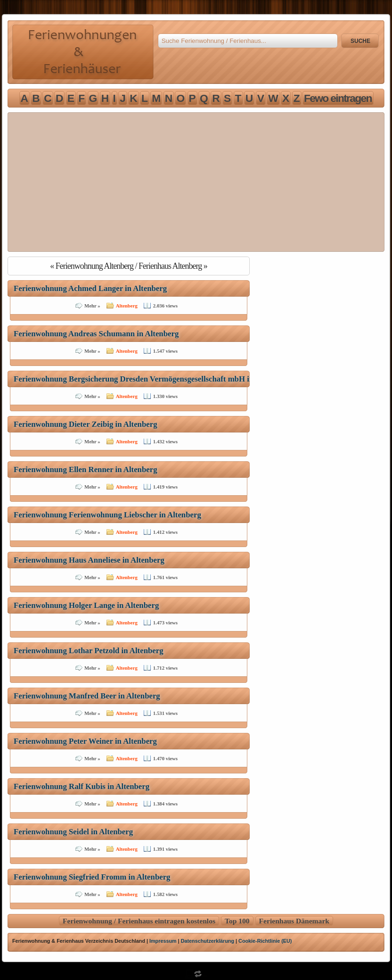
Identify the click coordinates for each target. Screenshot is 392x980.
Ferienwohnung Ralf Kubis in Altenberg (82, 786)
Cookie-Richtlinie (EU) (265, 941)
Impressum (163, 941)
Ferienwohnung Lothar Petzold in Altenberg (89, 651)
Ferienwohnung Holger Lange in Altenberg (86, 605)
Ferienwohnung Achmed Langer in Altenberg (90, 288)
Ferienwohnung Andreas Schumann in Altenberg (96, 334)
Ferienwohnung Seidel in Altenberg (73, 832)
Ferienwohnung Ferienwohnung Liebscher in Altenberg (107, 515)
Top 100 (237, 921)
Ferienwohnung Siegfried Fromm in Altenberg (92, 877)
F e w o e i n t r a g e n (337, 98)
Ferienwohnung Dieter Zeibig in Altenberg (86, 424)
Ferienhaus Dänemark (294, 921)
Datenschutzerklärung (208, 941)
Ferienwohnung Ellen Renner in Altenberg (86, 469)
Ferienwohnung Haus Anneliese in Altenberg (89, 560)
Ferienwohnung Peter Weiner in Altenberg (85, 741)
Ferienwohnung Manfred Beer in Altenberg (87, 696)
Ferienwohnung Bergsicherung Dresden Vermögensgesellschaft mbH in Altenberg (151, 379)
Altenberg (127, 306)
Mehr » (92, 306)
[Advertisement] (196, 182)
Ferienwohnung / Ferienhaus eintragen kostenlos (139, 921)
